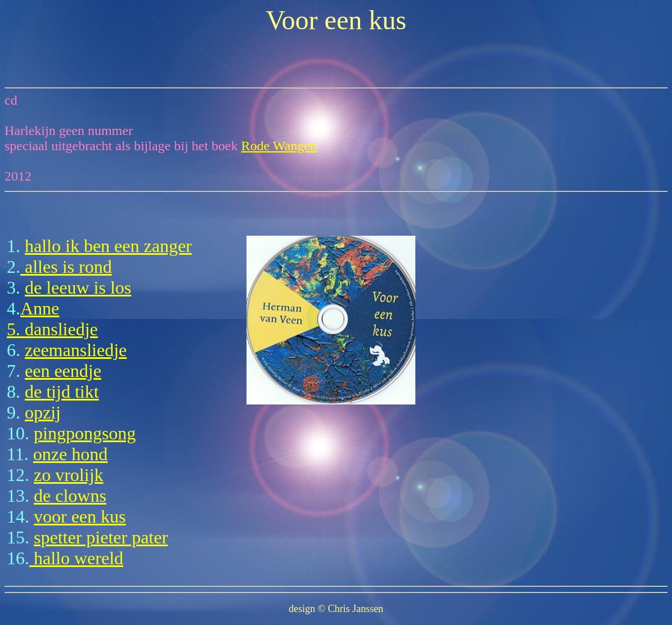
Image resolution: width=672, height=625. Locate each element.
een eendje (63, 371)
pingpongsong (85, 433)
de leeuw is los (78, 287)
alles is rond (66, 267)
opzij (43, 412)
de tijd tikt (62, 392)
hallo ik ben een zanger (108, 246)
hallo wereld (76, 558)
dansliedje (61, 329)
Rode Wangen (279, 146)
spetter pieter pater (101, 537)
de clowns (70, 496)
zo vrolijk (69, 475)
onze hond (70, 454)
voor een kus (80, 516)
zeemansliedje (76, 350)
